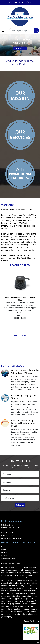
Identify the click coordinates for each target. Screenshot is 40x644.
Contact (4, 556)
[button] (3, 45)
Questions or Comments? (11, 563)
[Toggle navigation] (3, 31)
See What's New (20, 48)
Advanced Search (8, 559)
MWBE (4, 553)
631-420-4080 (8, 533)
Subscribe (20, 505)
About (4, 550)
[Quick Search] (22, 31)
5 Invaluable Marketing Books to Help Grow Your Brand (23, 423)
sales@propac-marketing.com (13, 538)
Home (4, 547)
